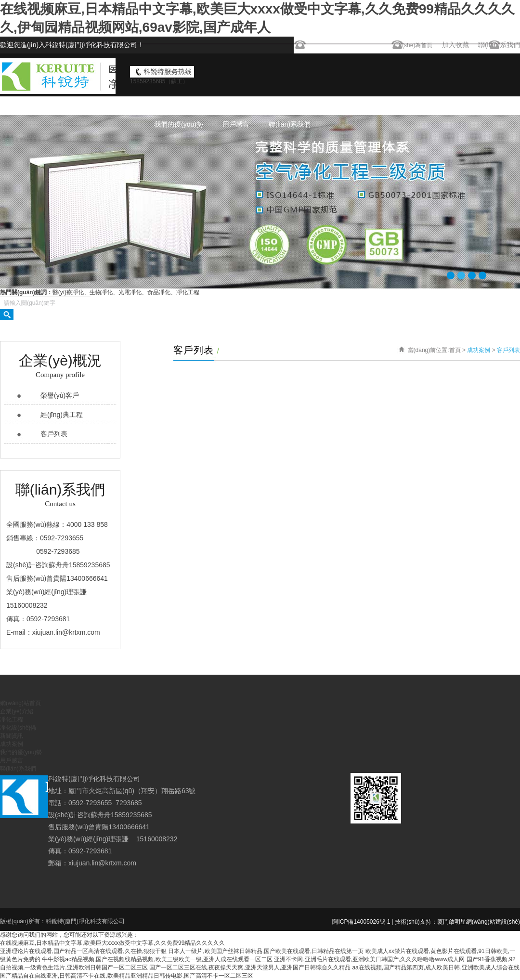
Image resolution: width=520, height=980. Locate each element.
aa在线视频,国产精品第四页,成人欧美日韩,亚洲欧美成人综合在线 (435, 967)
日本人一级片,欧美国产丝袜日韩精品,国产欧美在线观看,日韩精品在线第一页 (266, 951)
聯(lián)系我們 (290, 124)
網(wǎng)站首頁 (178, 106)
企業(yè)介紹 (240, 106)
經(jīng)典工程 (62, 415)
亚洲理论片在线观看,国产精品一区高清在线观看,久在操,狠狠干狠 (83, 951)
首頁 (455, 350)
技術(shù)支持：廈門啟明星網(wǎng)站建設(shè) (457, 922)
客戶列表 (54, 434)
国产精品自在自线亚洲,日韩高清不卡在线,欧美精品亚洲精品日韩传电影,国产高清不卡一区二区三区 (127, 976)
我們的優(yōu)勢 (179, 124)
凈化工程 (292, 106)
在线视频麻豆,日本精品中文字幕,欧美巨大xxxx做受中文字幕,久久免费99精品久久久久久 (112, 943)
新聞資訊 (400, 106)
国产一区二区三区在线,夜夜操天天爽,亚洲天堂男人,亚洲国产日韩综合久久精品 (250, 967)
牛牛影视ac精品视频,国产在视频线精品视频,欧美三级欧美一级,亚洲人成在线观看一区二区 (157, 959)
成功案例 (446, 106)
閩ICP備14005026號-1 (361, 922)
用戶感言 (236, 124)
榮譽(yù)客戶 (60, 395)
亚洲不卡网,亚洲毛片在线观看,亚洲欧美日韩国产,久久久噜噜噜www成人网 (369, 959)
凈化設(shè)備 (346, 106)
